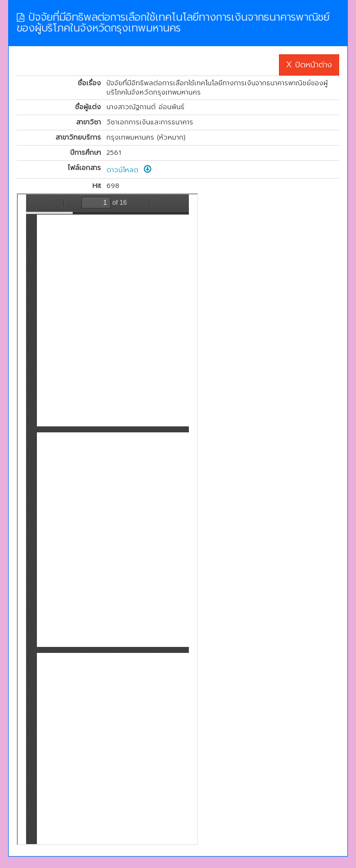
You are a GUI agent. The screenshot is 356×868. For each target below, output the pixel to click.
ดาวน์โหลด (129, 170)
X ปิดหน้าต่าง (309, 65)
